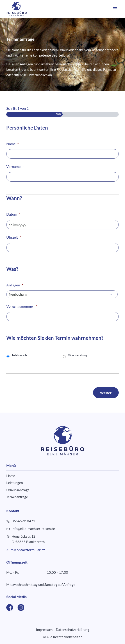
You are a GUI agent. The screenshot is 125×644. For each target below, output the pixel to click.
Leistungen (15, 483)
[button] (115, 12)
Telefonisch (19, 355)
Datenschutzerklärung (73, 630)
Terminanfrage (17, 497)
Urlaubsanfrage (18, 490)
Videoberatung (78, 355)
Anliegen (15, 285)
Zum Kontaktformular (23, 550)
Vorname (15, 166)
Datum (13, 214)
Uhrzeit (14, 237)
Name (12, 144)
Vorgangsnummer (22, 306)
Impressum (44, 630)
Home (11, 476)
